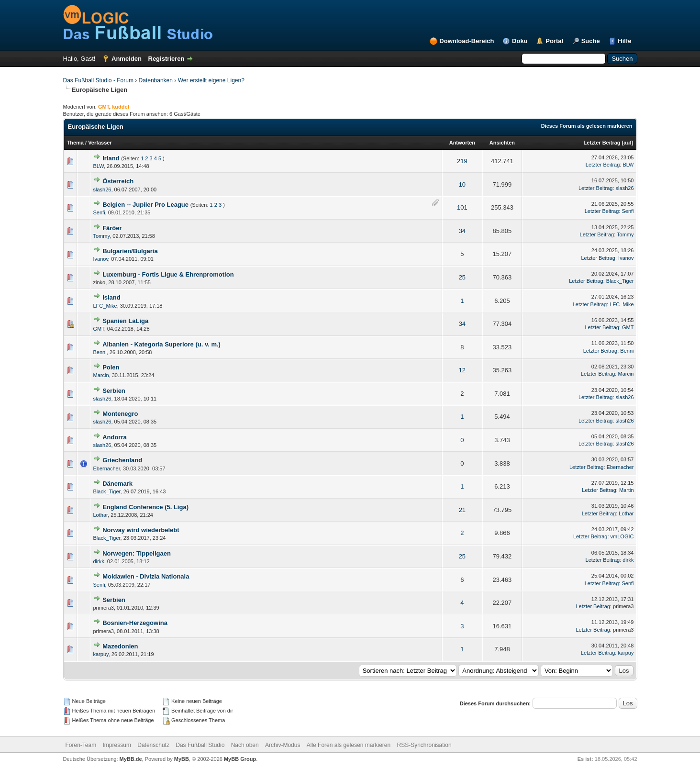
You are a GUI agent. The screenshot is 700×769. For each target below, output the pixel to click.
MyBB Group (240, 759)
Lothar (101, 515)
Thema (75, 143)
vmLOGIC (622, 536)
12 (462, 370)
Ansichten (502, 143)
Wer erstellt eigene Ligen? (211, 80)
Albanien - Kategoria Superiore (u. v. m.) (161, 344)
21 (462, 510)
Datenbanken (156, 80)
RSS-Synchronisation (424, 745)
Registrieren (167, 59)
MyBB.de (131, 759)
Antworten (462, 143)
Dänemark (117, 484)
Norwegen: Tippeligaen (137, 553)
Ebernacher (107, 468)
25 (462, 277)
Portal (554, 41)
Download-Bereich (467, 41)
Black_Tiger (620, 281)
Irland (111, 158)
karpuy (101, 654)
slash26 (102, 189)
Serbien (114, 391)
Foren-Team (81, 745)
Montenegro (120, 414)
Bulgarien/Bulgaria (130, 251)
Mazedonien (120, 646)
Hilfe (624, 41)
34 (462, 231)
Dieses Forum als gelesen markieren (587, 126)
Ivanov (101, 259)
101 (462, 207)
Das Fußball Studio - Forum (98, 80)
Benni (100, 352)
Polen (111, 367)
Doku (520, 41)
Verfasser (100, 143)
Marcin (101, 375)
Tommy (102, 236)
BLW (99, 166)
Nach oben (245, 745)
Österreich (118, 181)
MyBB (182, 759)
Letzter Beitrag (602, 143)
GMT (99, 329)
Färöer (112, 228)
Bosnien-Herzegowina (135, 623)
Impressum (117, 745)
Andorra (115, 437)
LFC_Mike (105, 306)
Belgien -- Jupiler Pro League (145, 205)
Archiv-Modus (283, 745)
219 (462, 161)
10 (462, 184)
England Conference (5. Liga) (145, 507)
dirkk (99, 561)
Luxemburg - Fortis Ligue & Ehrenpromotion (168, 274)
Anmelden (127, 59)
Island (111, 297)
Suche (591, 41)
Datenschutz (153, 745)
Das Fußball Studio (200, 745)
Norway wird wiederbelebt (141, 530)
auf (628, 143)
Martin (627, 490)
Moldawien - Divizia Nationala (146, 576)
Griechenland (122, 460)
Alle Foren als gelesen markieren (349, 745)
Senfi (99, 212)
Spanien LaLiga (125, 321)
